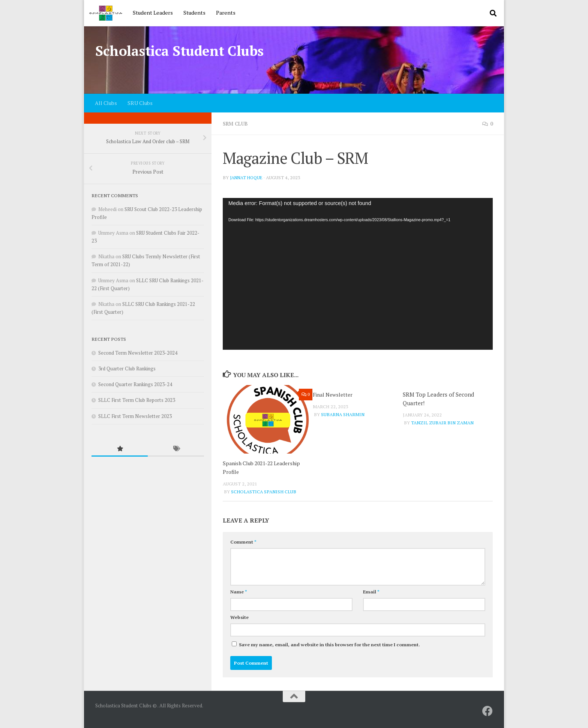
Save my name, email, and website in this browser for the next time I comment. (329, 644)
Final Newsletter (334, 394)
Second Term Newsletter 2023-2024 (138, 353)
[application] (358, 274)
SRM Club (237, 124)
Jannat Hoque (247, 178)
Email (371, 591)
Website (239, 617)
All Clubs (106, 103)
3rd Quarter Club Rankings (127, 368)
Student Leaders (153, 13)
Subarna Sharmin (343, 414)
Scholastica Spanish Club (264, 491)
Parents (226, 13)
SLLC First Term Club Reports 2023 (137, 400)
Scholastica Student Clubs (179, 51)
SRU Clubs (140, 103)
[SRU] (487, 711)
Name (239, 591)
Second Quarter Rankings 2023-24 (135, 384)
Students (194, 13)
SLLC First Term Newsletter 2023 (135, 416)
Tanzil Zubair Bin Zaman (442, 423)
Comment (243, 542)
